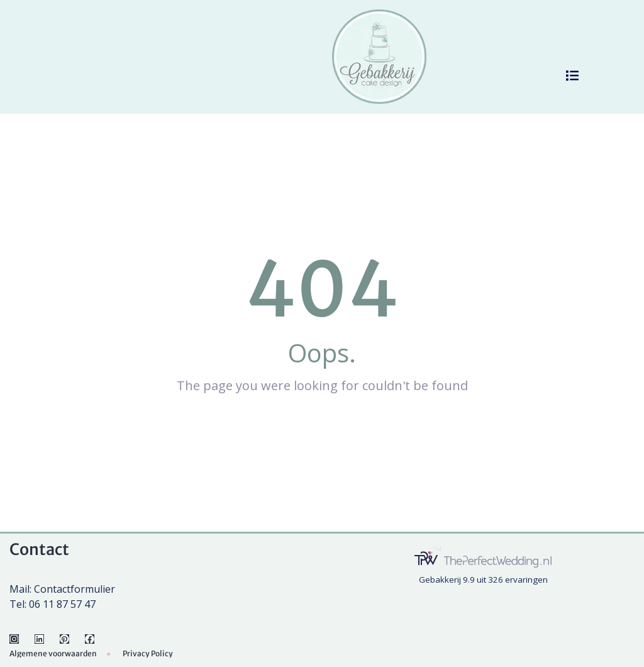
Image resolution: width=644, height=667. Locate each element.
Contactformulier (75, 589)
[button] (572, 76)
